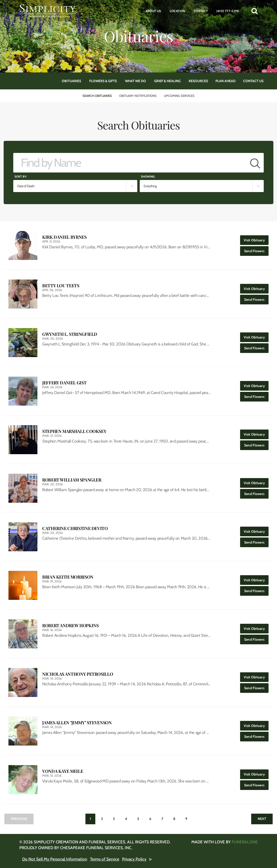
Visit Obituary (256, 239)
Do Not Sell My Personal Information (55, 859)
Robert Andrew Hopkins (70, 626)
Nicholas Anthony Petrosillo (78, 674)
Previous (19, 819)
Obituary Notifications (138, 96)
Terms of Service (105, 859)
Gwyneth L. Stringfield (70, 334)
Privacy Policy (134, 859)
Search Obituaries (97, 96)
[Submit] (255, 163)
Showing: (148, 176)
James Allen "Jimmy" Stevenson (77, 723)
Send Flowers (256, 250)
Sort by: (21, 176)
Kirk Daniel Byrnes (64, 237)
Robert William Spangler (72, 480)
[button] (255, 11)
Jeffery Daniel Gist (64, 383)
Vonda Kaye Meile (63, 771)
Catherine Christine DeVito (75, 528)
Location (177, 11)
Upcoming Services (179, 96)
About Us (153, 11)
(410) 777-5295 (228, 11)
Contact (201, 11)
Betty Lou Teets (61, 286)
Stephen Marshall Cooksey (74, 431)
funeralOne (245, 842)
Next (262, 819)
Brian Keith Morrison (68, 577)
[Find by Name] (130, 163)
